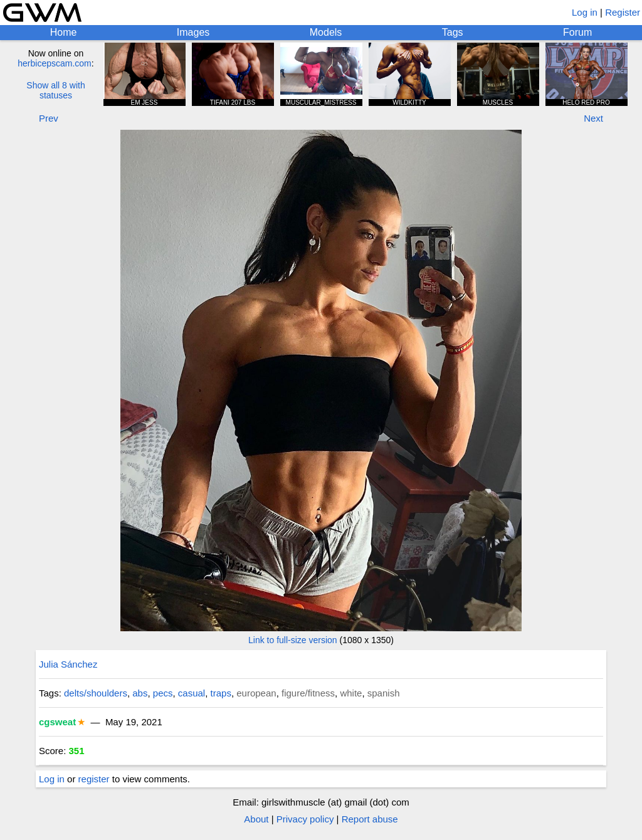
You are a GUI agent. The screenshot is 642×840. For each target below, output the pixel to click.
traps (221, 693)
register (94, 779)
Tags (453, 32)
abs (140, 693)
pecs (163, 693)
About (256, 819)
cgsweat (57, 722)
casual (192, 693)
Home (64, 32)
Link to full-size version (293, 640)
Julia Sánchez (68, 664)
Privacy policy (305, 819)
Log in (585, 12)
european (256, 693)
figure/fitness (308, 693)
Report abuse (370, 819)
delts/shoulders (96, 693)
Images (193, 32)
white (351, 693)
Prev (49, 118)
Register (623, 12)
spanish (384, 693)
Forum (577, 32)
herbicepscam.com (55, 63)
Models (326, 32)
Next (593, 118)
